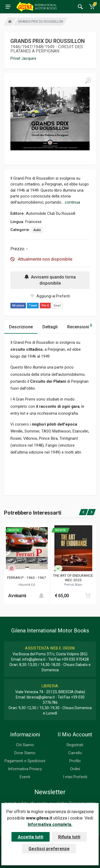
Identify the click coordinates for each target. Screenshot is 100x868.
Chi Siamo (25, 745)
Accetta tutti (31, 837)
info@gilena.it (34, 659)
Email (57, 306)
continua (72, 202)
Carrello (75, 753)
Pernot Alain (73, 585)
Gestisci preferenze (49, 849)
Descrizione (21, 327)
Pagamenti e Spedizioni (25, 761)
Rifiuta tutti (69, 837)
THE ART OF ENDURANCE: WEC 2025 (73, 578)
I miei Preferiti (75, 777)
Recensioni (80, 326)
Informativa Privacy (25, 769)
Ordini (75, 769)
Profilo (75, 761)
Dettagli (50, 327)
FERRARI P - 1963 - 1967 (27, 578)
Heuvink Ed (27, 585)
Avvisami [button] (17, 596)
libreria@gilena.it (41, 697)
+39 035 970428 (75, 659)
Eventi (25, 777)
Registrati (75, 745)
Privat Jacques (23, 58)
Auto (37, 230)
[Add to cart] (41, 596)
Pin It (45, 306)
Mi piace (18, 306)
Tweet (33, 306)
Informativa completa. (50, 824)
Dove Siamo (25, 753)
